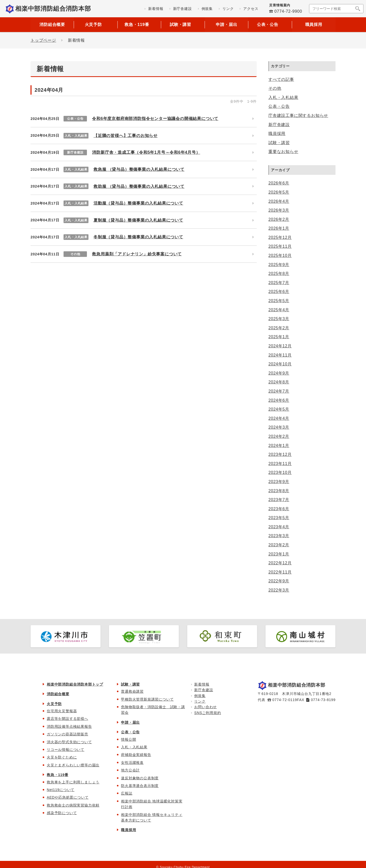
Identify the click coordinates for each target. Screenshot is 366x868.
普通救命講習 (132, 691)
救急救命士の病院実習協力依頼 (73, 805)
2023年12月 (280, 454)
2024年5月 (279, 409)
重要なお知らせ (283, 152)
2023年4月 (279, 527)
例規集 (200, 696)
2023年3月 (279, 536)
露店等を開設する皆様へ (67, 719)
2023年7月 (279, 500)
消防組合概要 (52, 25)
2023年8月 (279, 491)
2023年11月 (280, 464)
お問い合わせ (205, 707)
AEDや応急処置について (68, 797)
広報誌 (127, 793)
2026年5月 (279, 192)
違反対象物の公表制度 (140, 778)
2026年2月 (279, 219)
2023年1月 (279, 554)
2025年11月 (280, 246)
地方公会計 (130, 770)
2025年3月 (279, 319)
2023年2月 (279, 545)
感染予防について (62, 813)
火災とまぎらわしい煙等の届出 (73, 765)
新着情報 (202, 684)
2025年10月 (280, 255)
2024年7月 (279, 391)
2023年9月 (279, 482)
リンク (200, 701)
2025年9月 (279, 265)
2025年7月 (279, 283)
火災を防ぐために (62, 757)
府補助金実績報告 (136, 755)
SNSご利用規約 (208, 713)
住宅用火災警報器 (62, 711)
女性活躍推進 (132, 763)
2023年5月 (279, 518)
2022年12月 (280, 563)
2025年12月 (280, 237)
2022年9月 (279, 581)
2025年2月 (279, 328)
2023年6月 (279, 509)
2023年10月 (280, 472)
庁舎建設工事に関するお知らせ (298, 115)
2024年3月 (279, 427)
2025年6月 (279, 292)
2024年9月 (279, 373)
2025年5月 (279, 301)
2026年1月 (279, 228)
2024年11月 (280, 355)
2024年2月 (279, 436)
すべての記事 (281, 79)
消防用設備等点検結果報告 (69, 726)
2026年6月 (279, 183)
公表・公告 (279, 106)
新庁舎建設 (279, 125)
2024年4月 (279, 418)
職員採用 (314, 25)
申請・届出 (226, 25)
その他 (275, 88)
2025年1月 (279, 337)
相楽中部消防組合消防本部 (53, 9)
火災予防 (54, 704)
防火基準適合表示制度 (140, 786)
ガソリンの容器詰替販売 (67, 734)
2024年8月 (279, 382)
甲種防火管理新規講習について (147, 699)
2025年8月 (279, 274)
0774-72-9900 (288, 11)
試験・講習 (279, 143)
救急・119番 (58, 775)
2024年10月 (280, 364)
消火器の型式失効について (69, 742)
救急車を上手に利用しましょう (73, 782)
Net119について (61, 790)
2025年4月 (279, 310)
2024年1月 (279, 446)
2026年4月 (279, 201)
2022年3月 (279, 590)
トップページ (43, 40)
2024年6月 (279, 400)
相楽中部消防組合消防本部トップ (75, 684)
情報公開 (128, 739)
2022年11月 (280, 572)
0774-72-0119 (285, 700)
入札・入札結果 (283, 97)
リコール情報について (66, 750)
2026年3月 (279, 210)
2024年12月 (280, 346)
